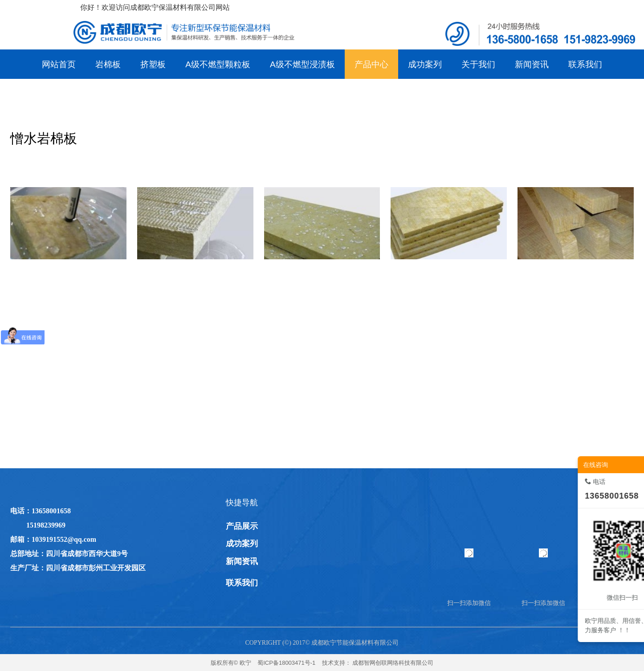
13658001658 (51, 511)
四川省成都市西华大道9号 (87, 554)
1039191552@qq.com (64, 539)
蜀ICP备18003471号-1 (286, 663)
